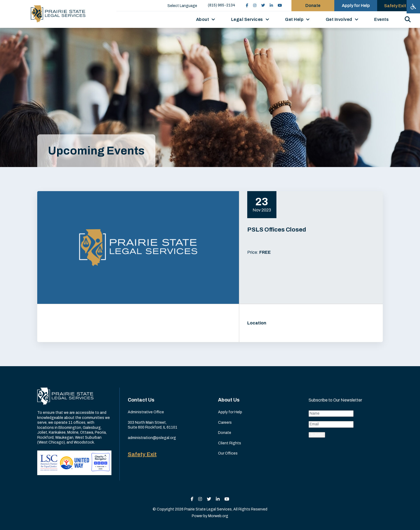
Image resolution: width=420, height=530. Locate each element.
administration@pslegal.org (152, 438)
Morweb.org (218, 516)
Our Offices (228, 453)
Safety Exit (142, 454)
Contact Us (141, 400)
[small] (247, 5)
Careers (225, 423)
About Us (229, 400)
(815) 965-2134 (222, 5)
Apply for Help (230, 412)
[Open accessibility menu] (413, 7)
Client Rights (230, 443)
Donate (225, 433)
